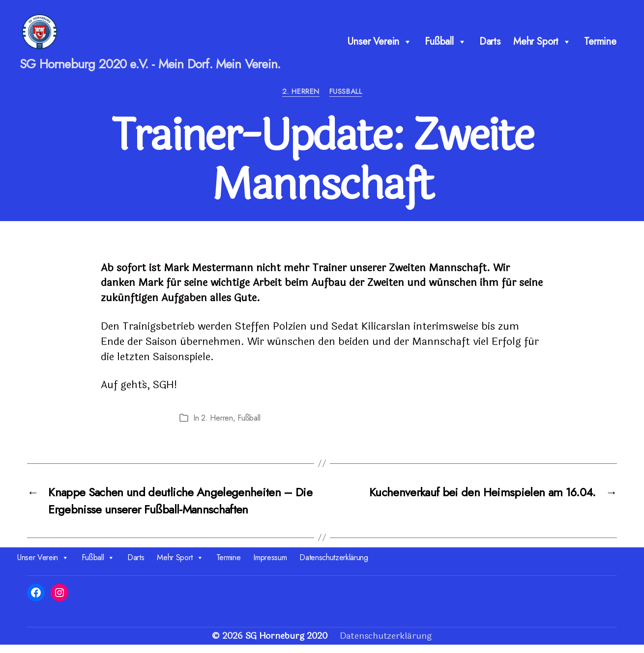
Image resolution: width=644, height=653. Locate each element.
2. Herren (301, 100)
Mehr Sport (542, 46)
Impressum (270, 566)
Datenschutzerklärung (334, 566)
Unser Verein (380, 46)
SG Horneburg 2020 (287, 644)
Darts (490, 45)
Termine (600, 45)
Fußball (446, 46)
